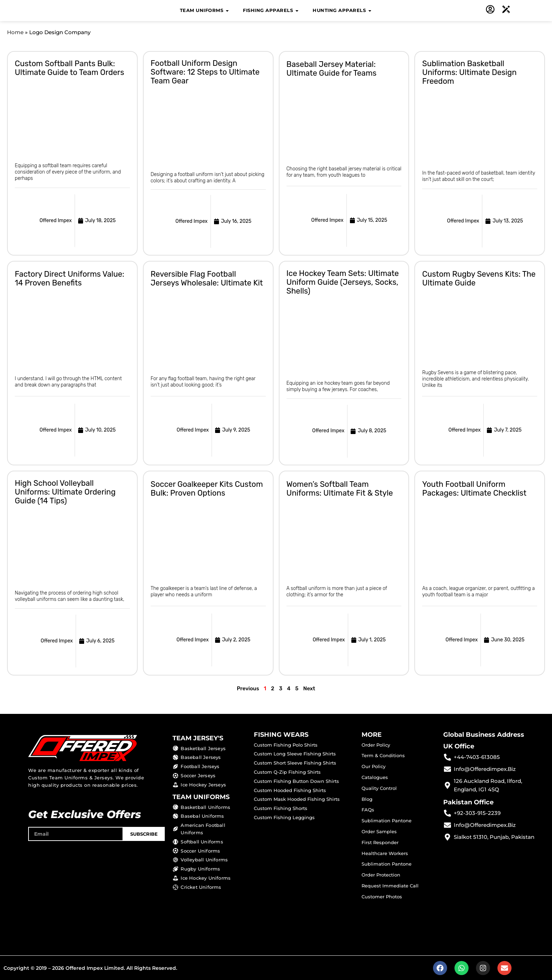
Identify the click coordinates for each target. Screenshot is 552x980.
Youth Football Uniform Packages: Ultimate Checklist (474, 488)
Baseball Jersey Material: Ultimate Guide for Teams (332, 68)
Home (15, 32)
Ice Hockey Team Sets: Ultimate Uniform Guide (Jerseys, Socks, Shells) (343, 282)
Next (309, 688)
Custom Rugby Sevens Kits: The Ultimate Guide (479, 278)
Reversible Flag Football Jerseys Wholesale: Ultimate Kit (207, 278)
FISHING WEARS (281, 734)
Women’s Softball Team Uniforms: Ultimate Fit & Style (340, 488)
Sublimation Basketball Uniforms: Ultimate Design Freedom (469, 72)
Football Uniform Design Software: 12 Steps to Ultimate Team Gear (205, 72)
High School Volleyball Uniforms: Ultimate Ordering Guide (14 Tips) (65, 492)
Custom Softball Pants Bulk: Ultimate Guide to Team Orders (70, 68)
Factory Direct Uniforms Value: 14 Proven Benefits (70, 278)
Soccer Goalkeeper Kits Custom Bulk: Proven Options (207, 488)
